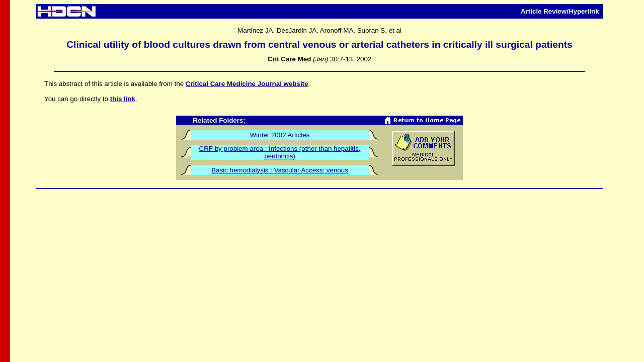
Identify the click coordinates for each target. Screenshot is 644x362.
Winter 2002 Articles (280, 135)
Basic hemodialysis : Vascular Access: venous (280, 170)
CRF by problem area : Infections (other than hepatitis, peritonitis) (280, 152)
